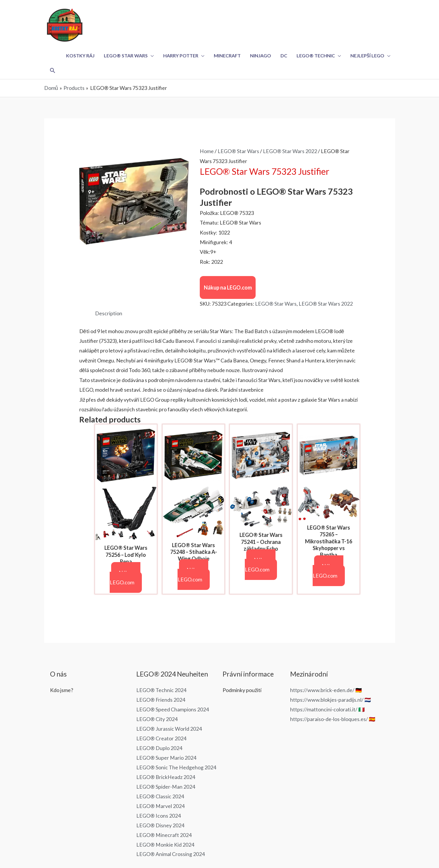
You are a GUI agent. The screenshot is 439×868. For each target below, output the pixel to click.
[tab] (109, 314)
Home (207, 152)
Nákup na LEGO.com (228, 288)
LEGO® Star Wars (238, 152)
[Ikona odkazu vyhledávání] (53, 71)
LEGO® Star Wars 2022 (290, 152)
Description (109, 314)
